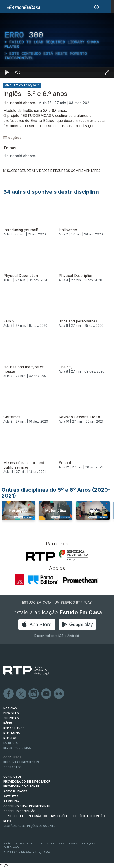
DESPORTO (11, 713)
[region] (57, 46)
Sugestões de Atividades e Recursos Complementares (52, 171)
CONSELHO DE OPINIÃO (19, 811)
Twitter (21, 694)
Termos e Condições (81, 844)
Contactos (12, 767)
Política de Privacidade (19, 844)
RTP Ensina (12, 733)
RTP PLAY (10, 738)
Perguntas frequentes (21, 762)
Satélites (11, 796)
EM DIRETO (11, 743)
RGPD (7, 821)
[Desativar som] (18, 72)
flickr (59, 694)
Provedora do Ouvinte (21, 786)
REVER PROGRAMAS (17, 748)
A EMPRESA (11, 801)
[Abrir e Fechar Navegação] (108, 7)
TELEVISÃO (11, 718)
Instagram (34, 694)
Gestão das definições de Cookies (29, 826)
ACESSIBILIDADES (15, 791)
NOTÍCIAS (10, 708)
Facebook (9, 694)
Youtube (46, 694)
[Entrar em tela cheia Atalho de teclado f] (107, 72)
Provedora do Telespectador (27, 781)
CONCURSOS (12, 757)
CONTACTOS (12, 777)
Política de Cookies (51, 844)
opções (12, 138)
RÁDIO (8, 723)
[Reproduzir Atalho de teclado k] (7, 72)
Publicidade (11, 847)
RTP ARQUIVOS (14, 728)
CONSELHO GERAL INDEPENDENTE (27, 806)
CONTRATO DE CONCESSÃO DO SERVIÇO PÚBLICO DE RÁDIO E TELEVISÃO (54, 816)
